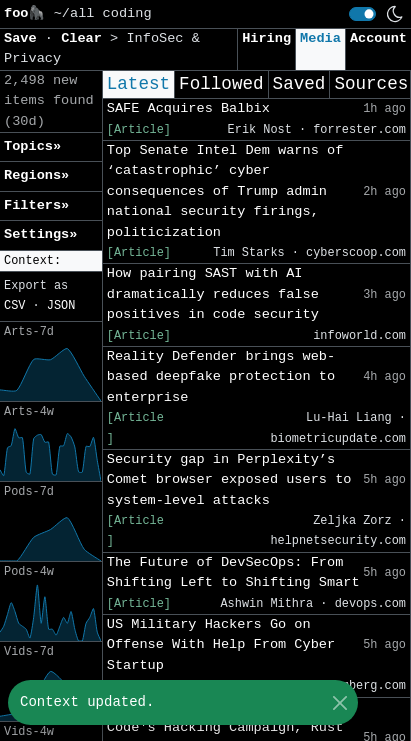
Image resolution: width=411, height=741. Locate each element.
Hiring (266, 38)
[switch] (362, 14)
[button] (51, 261)
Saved (299, 84)
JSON (61, 306)
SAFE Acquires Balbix (188, 108)
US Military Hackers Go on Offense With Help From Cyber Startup (221, 645)
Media (320, 38)
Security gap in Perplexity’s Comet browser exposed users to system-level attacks (229, 480)
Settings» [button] (40, 234)
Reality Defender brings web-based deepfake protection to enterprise (221, 377)
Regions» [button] (36, 175)
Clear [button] (85, 38)
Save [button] (24, 38)
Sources (371, 84)
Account (378, 38)
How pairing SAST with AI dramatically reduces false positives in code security (213, 294)
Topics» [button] (32, 146)
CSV (14, 306)
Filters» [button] (36, 205)
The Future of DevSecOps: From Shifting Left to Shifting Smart (233, 572)
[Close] (339, 702)
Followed (221, 84)
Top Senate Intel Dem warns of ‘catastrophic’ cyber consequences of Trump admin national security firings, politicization (225, 191)
